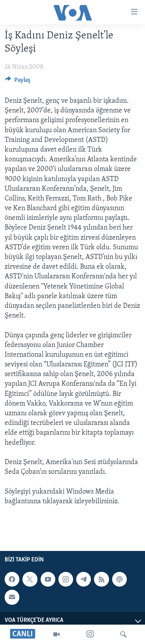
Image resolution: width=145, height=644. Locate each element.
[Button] (18, 82)
